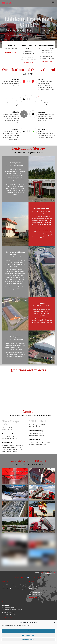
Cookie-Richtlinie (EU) (40, 578)
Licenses (41, 97)
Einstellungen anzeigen (28, 639)
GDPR (17, 578)
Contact (23, 578)
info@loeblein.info (28, 63)
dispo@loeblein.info (11, 52)
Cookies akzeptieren (29, 631)
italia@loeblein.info (46, 62)
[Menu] (53, 2)
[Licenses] (33, 99)
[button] (55, 622)
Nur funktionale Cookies (28, 635)
